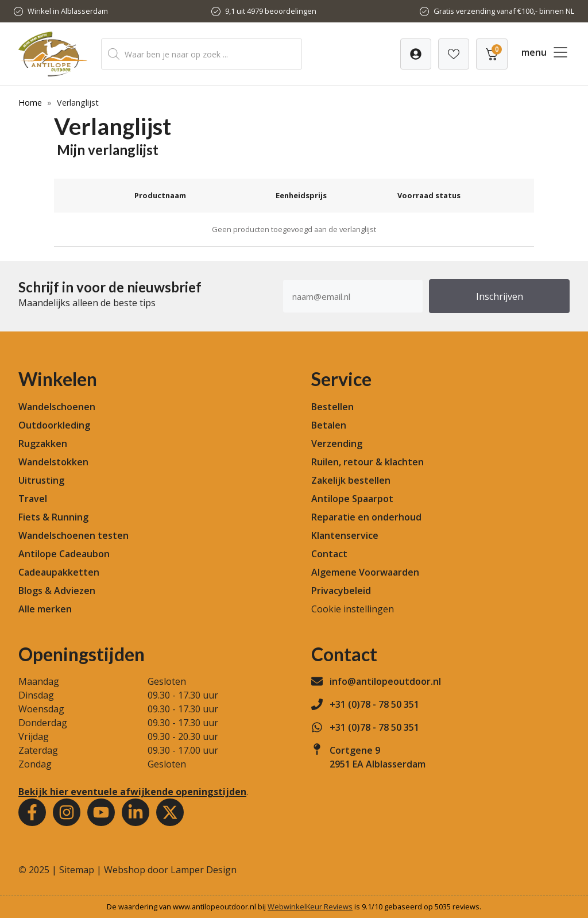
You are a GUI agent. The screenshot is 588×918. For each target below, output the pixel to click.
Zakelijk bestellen (351, 480)
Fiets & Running (53, 517)
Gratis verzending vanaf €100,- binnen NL (504, 11)
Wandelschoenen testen (73, 535)
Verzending (337, 443)
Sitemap (77, 870)
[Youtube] (101, 812)
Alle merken (45, 609)
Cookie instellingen (353, 609)
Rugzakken (43, 443)
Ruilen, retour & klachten (367, 462)
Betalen (329, 425)
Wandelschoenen (57, 407)
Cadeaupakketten (59, 572)
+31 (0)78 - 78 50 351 (374, 704)
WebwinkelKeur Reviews (310, 907)
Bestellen (332, 407)
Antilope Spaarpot (352, 499)
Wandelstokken (53, 462)
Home (30, 103)
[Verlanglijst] (416, 54)
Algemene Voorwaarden (365, 572)
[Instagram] (67, 812)
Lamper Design (204, 870)
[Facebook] (32, 812)
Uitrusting (41, 480)
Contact (329, 554)
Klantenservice (345, 535)
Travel (33, 499)
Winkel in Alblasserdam (68, 11)
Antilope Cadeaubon (64, 554)
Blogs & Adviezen (57, 591)
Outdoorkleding (54, 425)
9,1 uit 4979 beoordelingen (271, 11)
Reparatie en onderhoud (366, 517)
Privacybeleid (341, 591)
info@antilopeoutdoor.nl (385, 681)
